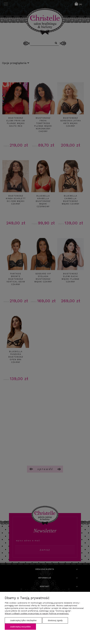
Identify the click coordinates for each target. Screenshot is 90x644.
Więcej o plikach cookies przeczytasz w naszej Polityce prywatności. (37, 614)
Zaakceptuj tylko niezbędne (23, 620)
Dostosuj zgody (55, 620)
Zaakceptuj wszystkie (20, 627)
